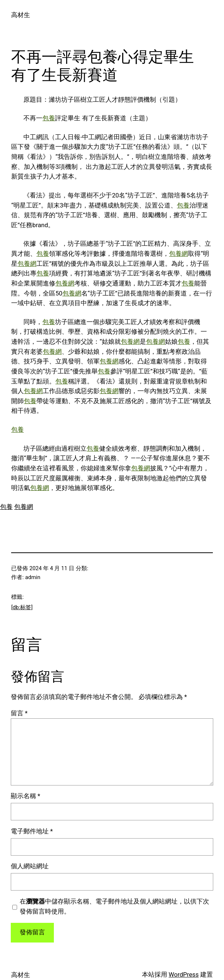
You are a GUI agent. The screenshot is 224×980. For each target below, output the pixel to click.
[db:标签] (22, 607)
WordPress (184, 975)
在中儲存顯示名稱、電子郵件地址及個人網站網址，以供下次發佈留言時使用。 (114, 906)
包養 (49, 118)
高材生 (21, 15)
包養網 (178, 254)
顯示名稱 (25, 796)
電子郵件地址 (32, 831)
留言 (19, 713)
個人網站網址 (30, 866)
